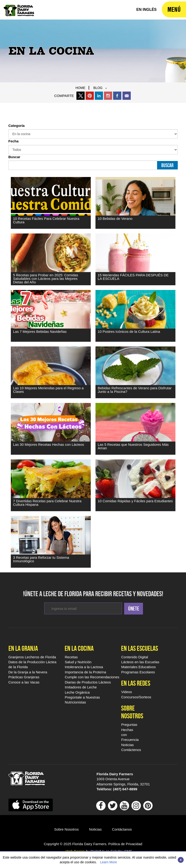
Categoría (17, 126)
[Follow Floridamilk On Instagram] (136, 807)
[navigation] (174, 9)
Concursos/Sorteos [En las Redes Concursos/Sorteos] (136, 697)
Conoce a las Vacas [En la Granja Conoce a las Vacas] (24, 682)
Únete (134, 609)
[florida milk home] (146, 10)
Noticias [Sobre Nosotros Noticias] (127, 745)
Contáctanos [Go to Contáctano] (122, 829)
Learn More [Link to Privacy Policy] (109, 862)
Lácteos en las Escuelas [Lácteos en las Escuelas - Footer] (140, 662)
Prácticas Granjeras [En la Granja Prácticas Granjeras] (24, 677)
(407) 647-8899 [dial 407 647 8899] (125, 789)
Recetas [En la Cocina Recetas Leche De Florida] (71, 657)
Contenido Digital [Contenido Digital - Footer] (135, 657)
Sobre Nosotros (130, 712)
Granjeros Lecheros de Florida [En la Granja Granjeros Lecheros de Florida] (32, 657)
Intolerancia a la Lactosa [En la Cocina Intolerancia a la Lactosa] (84, 667)
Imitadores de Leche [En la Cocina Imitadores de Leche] (81, 687)
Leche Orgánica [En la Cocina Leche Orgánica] (77, 692)
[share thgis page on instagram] (108, 96)
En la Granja (23, 648)
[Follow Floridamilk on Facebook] (101, 807)
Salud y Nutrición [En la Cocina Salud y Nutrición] (78, 662)
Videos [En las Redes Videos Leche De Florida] (127, 692)
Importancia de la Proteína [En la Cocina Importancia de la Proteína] (85, 672)
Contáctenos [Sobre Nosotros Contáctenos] (131, 750)
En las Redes (136, 683)
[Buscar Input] (83, 165)
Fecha (14, 141)
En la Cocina (79, 648)
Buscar (14, 157)
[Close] (181, 860)
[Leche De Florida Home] (19, 7)
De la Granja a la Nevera (28, 672)
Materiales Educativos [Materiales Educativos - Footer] (138, 667)
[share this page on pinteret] (90, 96)
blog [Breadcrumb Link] (98, 88)
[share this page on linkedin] (99, 96)
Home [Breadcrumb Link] (80, 88)
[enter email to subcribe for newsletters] (83, 608)
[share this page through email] (127, 96)
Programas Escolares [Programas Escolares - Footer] (138, 672)
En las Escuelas (140, 648)
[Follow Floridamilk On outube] (124, 807)
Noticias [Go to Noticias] (95, 829)
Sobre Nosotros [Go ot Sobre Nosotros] (66, 829)
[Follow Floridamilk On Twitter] (113, 807)
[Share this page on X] (81, 96)
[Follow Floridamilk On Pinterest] (148, 807)
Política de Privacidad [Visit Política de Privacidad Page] (125, 844)
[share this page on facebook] (117, 96)
